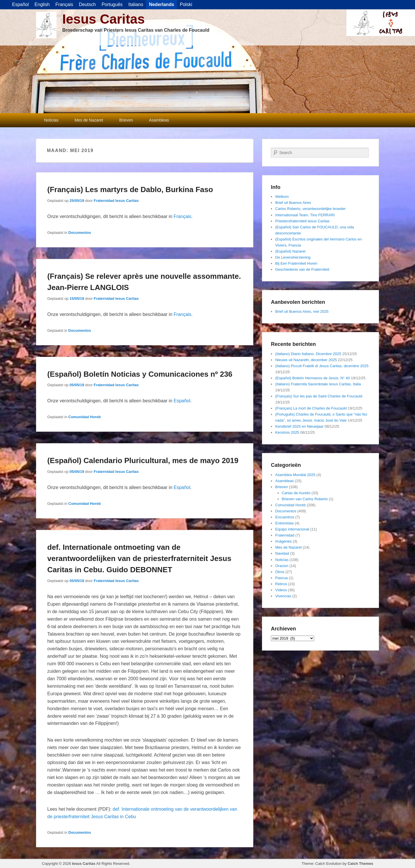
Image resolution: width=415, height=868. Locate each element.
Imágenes (283, 541)
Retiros (281, 584)
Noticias (51, 120)
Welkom (282, 197)
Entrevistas (284, 523)
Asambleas (159, 120)
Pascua (281, 578)
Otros (280, 572)
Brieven (126, 120)
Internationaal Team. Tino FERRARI (305, 215)
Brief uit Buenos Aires (293, 203)
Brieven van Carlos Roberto (305, 499)
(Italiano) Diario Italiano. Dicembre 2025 (308, 354)
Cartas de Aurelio (296, 493)
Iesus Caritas (103, 19)
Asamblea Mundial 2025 (295, 475)
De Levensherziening (293, 257)
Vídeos (281, 590)
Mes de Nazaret (89, 120)
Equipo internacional (292, 529)
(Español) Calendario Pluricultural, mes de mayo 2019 (143, 460)
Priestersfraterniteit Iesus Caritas (302, 221)
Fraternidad (285, 535)
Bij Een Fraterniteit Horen (296, 263)
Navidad (282, 553)
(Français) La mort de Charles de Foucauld (311, 408)
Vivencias (283, 596)
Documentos (80, 233)
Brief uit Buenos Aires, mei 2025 (302, 311)
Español (182, 401)
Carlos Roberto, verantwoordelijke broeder (310, 209)
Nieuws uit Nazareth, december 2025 (306, 360)
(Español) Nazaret (290, 251)
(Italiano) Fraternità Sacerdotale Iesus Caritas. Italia (318, 384)
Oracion (282, 566)
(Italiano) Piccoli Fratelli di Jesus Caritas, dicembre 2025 (322, 366)
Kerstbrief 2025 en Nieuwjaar (299, 426)
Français (182, 216)
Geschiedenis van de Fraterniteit (302, 269)
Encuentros (285, 517)
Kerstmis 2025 (287, 432)
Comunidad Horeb (85, 417)
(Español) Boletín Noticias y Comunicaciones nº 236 (140, 374)
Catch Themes (360, 864)
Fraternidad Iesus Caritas (116, 201)
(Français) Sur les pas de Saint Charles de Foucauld (319, 396)
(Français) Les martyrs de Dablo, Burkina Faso (130, 189)
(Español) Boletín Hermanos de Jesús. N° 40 (313, 378)
